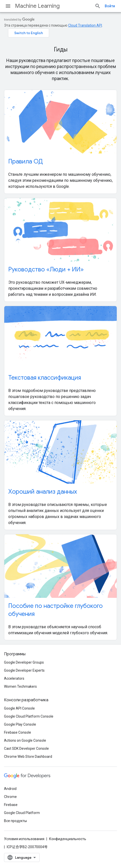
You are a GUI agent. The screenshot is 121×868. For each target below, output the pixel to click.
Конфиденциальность (68, 839)
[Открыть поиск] (98, 6)
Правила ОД (26, 161)
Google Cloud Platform (22, 813)
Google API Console (19, 708)
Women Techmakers (20, 686)
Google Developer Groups (24, 662)
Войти (110, 6)
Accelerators (14, 678)
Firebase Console (18, 732)
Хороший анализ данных (43, 492)
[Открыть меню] (8, 6)
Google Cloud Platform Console (29, 716)
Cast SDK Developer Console (26, 748)
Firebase (11, 805)
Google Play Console (20, 724)
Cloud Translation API (85, 25)
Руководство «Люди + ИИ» (46, 269)
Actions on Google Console (25, 740)
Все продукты (15, 821)
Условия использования (24, 839)
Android (10, 789)
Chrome (10, 797)
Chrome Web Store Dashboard (28, 757)
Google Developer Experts (24, 670)
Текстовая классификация (45, 378)
